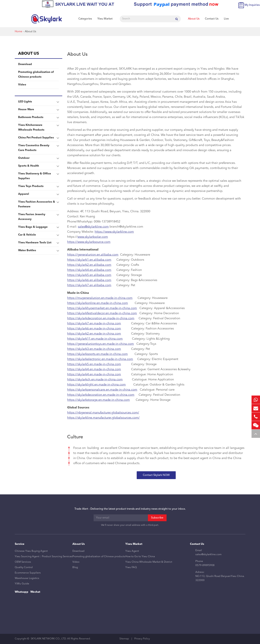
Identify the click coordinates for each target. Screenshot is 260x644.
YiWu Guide (22, 584)
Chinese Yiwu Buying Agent (31, 551)
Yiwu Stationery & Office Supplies (38, 175)
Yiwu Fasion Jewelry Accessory (38, 216)
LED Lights (38, 102)
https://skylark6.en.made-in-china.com (94, 329)
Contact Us (212, 19)
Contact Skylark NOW (156, 475)
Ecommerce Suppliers (28, 573)
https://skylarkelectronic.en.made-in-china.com (100, 359)
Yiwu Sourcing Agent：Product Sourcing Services (44, 557)
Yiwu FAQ (131, 567)
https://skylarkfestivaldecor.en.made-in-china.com (102, 313)
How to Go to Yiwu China (140, 557)
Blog (75, 567)
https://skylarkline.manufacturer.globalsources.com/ (103, 418)
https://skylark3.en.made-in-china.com (94, 349)
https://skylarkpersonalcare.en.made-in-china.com (102, 390)
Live (226, 19)
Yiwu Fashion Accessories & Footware (38, 204)
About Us (194, 19)
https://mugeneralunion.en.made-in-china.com (100, 298)
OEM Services (23, 562)
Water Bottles (38, 251)
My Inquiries (252, 5)
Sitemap (124, 639)
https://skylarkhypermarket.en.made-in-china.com (102, 308)
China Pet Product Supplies (38, 138)
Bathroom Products (38, 117)
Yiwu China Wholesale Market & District (149, 562)
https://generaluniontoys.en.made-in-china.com (100, 344)
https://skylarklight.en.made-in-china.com (96, 385)
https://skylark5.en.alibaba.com (89, 275)
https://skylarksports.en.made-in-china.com (97, 354)
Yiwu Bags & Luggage (38, 227)
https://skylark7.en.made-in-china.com (94, 324)
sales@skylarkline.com (93, 227)
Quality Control (24, 567)
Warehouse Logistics (27, 578)
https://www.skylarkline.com (114, 232)
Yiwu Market (105, 19)
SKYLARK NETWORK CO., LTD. (49, 639)
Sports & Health (38, 166)
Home (18, 32)
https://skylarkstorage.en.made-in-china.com (98, 400)
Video (22, 85)
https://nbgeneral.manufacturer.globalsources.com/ (103, 413)
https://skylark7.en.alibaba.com (89, 285)
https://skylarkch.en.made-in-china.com (95, 380)
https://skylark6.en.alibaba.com (89, 280)
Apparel (38, 194)
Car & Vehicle (38, 235)
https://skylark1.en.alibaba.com (89, 260)
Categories (85, 19)
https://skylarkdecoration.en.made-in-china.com (101, 318)
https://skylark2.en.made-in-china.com (94, 334)
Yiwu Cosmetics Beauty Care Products (38, 147)
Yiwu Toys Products (38, 186)
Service (20, 544)
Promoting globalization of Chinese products (36, 75)
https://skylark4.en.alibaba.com (89, 270)
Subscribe (157, 518)
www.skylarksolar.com (93, 237)
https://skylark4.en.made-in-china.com (94, 369)
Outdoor (38, 158)
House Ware (38, 110)
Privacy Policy (142, 639)
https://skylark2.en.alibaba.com (89, 265)
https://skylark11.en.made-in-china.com (95, 339)
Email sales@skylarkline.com (208, 553)
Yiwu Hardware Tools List (38, 243)
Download (25, 64)
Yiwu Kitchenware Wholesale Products (38, 127)
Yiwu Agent (132, 551)
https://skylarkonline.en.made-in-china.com (98, 303)
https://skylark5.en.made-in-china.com (94, 364)
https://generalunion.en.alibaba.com (93, 255)
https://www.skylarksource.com (89, 242)
